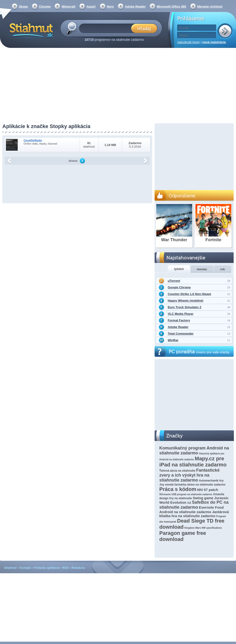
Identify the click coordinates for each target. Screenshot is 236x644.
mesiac (202, 269)
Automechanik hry (211, 481)
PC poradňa (199, 352)
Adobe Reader (135, 6)
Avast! (91, 6)
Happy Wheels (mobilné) (186, 301)
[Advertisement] (118, 86)
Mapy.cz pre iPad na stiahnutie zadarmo (193, 462)
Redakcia (78, 568)
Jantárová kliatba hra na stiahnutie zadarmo (194, 514)
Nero (110, 6)
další (145, 161)
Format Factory (179, 320)
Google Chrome (179, 287)
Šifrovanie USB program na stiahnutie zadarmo (186, 494)
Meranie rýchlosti (210, 6)
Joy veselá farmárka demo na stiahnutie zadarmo (192, 485)
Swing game (203, 498)
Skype (23, 6)
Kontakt (25, 568)
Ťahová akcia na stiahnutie (177, 471)
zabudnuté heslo (188, 42)
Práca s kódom (178, 489)
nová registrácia (214, 42)
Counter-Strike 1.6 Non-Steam (190, 294)
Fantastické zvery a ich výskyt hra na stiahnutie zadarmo (189, 475)
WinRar (173, 340)
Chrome (45, 6)
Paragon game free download (183, 536)
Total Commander (181, 334)
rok (223, 269)
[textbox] (107, 28)
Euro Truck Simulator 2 (185, 307)
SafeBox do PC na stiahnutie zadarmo (194, 505)
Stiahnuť (11, 568)
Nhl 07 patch (208, 490)
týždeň (179, 269)
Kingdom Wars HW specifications (203, 528)
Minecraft (68, 6)
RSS (65, 568)
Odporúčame (182, 196)
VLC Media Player (181, 314)
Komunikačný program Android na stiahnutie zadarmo (194, 451)
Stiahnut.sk (30, 30)
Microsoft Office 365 (171, 6)
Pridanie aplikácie (47, 568)
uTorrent (174, 281)
